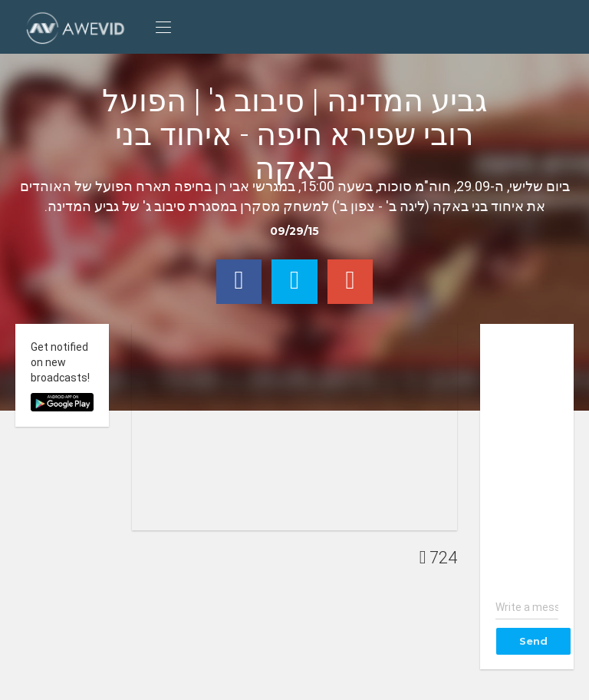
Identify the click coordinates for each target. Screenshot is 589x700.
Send (533, 641)
